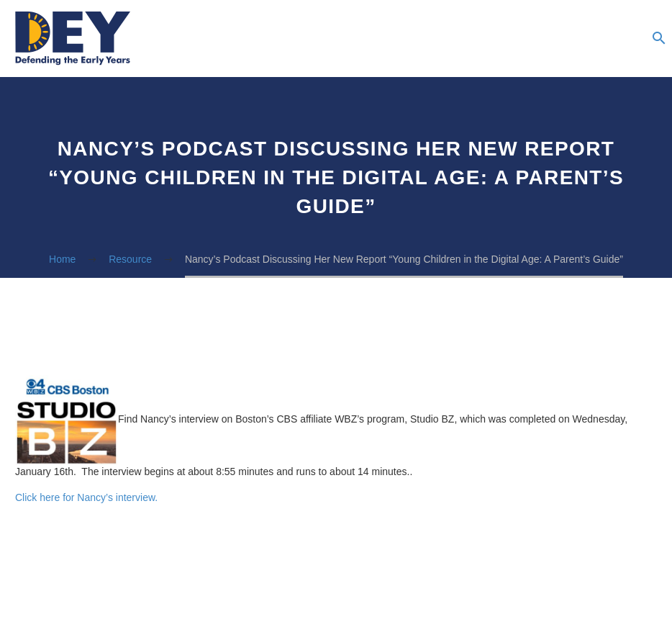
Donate (627, 39)
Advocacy (569, 39)
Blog (512, 39)
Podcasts (483, 39)
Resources (454, 39)
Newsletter (540, 39)
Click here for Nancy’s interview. (86, 497)
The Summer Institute (598, 39)
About (425, 39)
